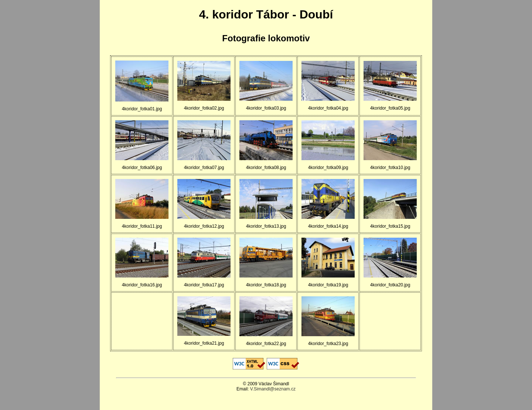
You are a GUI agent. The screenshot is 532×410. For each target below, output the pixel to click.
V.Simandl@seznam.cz (273, 389)
